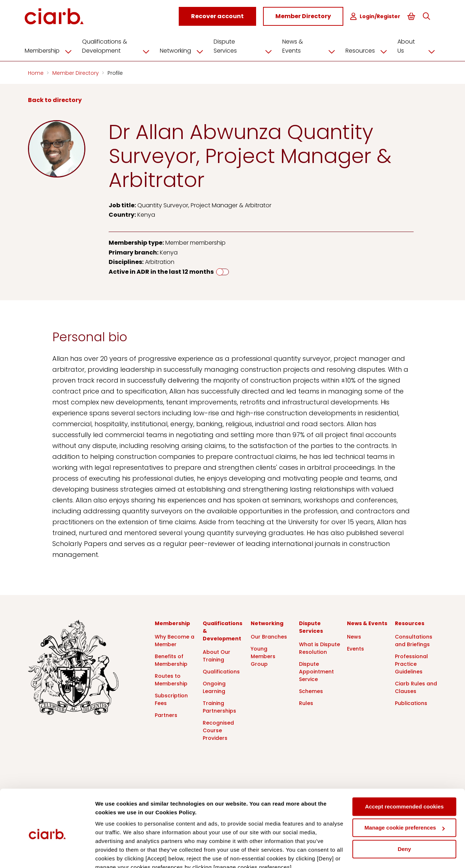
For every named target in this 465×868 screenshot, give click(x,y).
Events (355, 648)
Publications (411, 702)
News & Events (311, 45)
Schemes (311, 690)
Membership (54, 50)
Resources (367, 50)
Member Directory (76, 72)
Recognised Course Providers (218, 729)
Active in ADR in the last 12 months (161, 271)
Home (37, 72)
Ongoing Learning (214, 686)
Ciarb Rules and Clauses (416, 686)
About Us (417, 45)
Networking (187, 50)
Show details (112, 854)
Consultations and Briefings (414, 639)
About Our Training (217, 655)
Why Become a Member (175, 639)
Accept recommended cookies (405, 773)
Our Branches (269, 636)
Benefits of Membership (171, 659)
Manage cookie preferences (405, 794)
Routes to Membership (171, 679)
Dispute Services (247, 45)
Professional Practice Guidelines (411, 663)
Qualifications (221, 671)
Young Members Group (263, 655)
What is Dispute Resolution (320, 647)
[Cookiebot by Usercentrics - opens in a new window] (47, 854)
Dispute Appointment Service (316, 671)
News (354, 636)
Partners (166, 714)
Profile (115, 72)
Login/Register (378, 17)
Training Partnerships (219, 706)
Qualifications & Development (122, 45)
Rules (306, 702)
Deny (405, 816)
